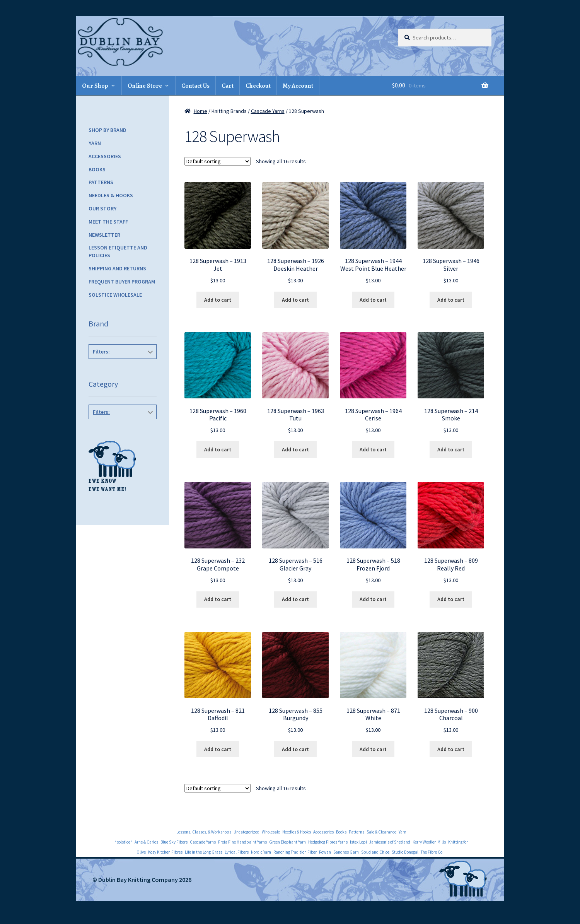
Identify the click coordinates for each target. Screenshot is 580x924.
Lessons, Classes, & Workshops (204, 832)
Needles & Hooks (111, 195)
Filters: (101, 352)
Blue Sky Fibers (174, 842)
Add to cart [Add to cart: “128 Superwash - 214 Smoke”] (451, 449)
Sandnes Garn (346, 852)
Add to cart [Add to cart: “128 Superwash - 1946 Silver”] (451, 300)
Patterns (101, 182)
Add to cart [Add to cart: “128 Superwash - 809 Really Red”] (451, 599)
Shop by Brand (107, 130)
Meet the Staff (108, 222)
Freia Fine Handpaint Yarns (242, 842)
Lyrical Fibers (237, 852)
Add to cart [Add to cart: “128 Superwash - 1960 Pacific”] (218, 449)
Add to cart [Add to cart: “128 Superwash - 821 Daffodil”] (218, 749)
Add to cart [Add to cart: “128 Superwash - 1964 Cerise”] (373, 449)
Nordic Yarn (261, 852)
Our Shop (95, 86)
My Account (298, 86)
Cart (228, 86)
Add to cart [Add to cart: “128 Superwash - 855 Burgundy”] (295, 749)
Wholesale (271, 832)
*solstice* (124, 842)
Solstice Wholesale (115, 295)
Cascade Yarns (268, 111)
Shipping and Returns (117, 268)
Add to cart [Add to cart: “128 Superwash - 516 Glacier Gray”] (295, 599)
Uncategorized (246, 832)
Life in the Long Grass (204, 852)
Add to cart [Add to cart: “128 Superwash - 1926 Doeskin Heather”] (295, 300)
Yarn (95, 143)
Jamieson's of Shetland (390, 842)
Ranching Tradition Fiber (295, 852)
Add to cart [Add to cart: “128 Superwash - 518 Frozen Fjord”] (373, 599)
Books (97, 169)
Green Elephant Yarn (287, 842)
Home (200, 111)
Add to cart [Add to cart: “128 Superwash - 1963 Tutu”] (295, 449)
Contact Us (195, 86)
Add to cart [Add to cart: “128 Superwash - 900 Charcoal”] (451, 749)
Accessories (105, 156)
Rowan (325, 852)
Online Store (145, 86)
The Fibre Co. (432, 852)
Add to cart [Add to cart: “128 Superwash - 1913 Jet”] (218, 300)
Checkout (258, 86)
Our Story (102, 208)
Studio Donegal (405, 852)
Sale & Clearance (381, 832)
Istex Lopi (358, 842)
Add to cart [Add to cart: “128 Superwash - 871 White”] (373, 749)
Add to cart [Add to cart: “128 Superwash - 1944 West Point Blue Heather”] (373, 300)
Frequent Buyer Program (122, 282)
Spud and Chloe (375, 852)
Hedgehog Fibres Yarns (328, 842)
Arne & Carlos (146, 842)
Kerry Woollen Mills (429, 842)
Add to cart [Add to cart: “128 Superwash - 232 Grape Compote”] (218, 599)
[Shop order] (217, 161)
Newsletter (104, 235)
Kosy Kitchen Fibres (165, 852)
